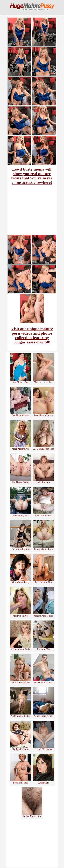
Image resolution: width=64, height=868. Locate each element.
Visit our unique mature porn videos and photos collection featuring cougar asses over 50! (32, 335)
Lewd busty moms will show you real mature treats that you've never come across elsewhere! (32, 176)
